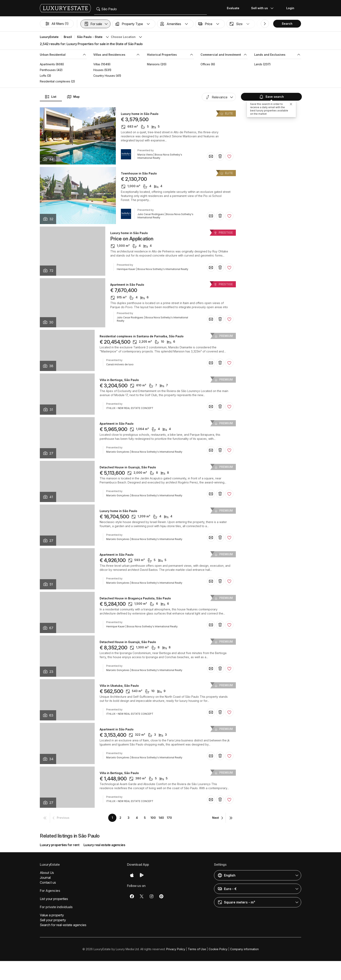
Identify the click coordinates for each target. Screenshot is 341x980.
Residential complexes (55, 81)
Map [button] (73, 97)
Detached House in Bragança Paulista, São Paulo (135, 598)
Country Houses (104, 76)
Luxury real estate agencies (104, 845)
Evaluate (233, 8)
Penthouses (48, 70)
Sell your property (53, 920)
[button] (95, 24)
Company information (244, 949)
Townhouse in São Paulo (139, 173)
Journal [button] (45, 878)
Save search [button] (271, 97)
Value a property (52, 915)
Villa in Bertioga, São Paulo (119, 380)
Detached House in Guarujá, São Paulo (128, 467)
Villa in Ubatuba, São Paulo (119, 686)
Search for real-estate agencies (63, 925)
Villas (97, 64)
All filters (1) (57, 24)
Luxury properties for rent (60, 845)
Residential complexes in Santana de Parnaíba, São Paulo (142, 336)
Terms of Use (197, 949)
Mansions (153, 64)
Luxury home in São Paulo (140, 114)
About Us (47, 873)
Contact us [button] (48, 882)
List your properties (54, 899)
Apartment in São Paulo (127, 285)
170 (169, 818)
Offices (205, 64)
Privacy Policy (176, 949)
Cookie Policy (218, 949)
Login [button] (290, 8)
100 (153, 818)
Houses (98, 70)
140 (161, 818)
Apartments (47, 64)
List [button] (51, 97)
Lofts (43, 76)
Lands (258, 64)
